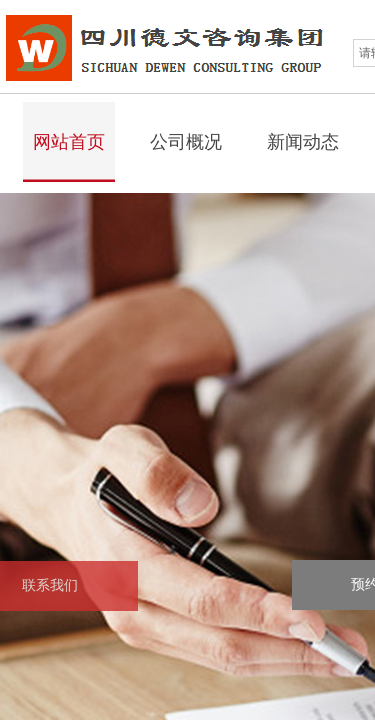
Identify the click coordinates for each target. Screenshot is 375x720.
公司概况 (186, 142)
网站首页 (69, 142)
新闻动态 (303, 142)
